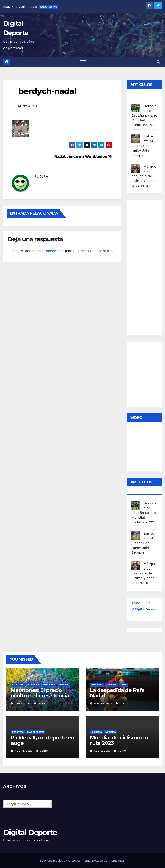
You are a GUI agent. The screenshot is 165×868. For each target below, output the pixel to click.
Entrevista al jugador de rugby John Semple (144, 146)
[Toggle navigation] (83, 62)
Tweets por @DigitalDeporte (144, 609)
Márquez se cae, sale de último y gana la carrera (144, 176)
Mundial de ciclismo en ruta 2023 (119, 740)
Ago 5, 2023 (102, 751)
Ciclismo (97, 732)
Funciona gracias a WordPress (61, 861)
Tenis (124, 685)
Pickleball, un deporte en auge (43, 740)
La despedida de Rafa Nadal (117, 693)
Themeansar (117, 861)
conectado (55, 251)
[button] (158, 62)
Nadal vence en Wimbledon (83, 156)
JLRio (44, 176)
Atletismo (18, 685)
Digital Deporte (30, 832)
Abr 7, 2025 (23, 703)
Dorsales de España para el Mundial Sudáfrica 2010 (144, 115)
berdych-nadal (47, 91)
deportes (49, 685)
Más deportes (36, 732)
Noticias (63, 685)
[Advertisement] (148, 267)
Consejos (34, 685)
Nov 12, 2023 (24, 751)
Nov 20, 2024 (103, 703)
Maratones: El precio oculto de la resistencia (40, 693)
